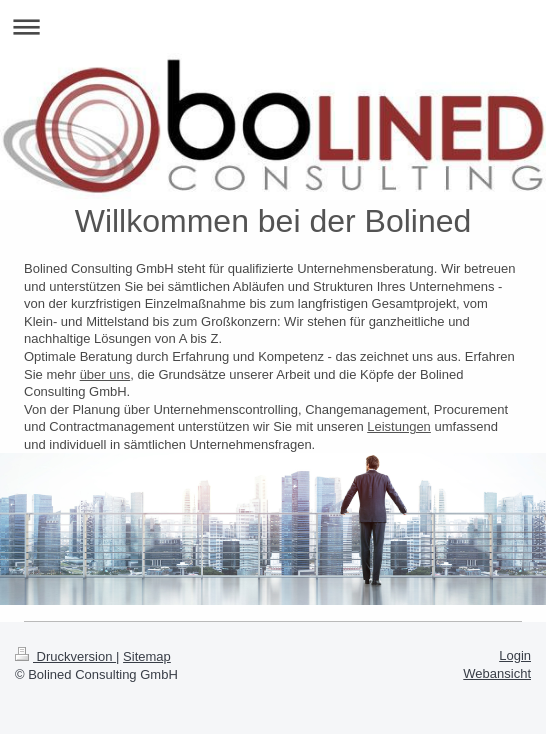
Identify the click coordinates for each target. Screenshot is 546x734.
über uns (105, 374)
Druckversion (65, 656)
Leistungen (399, 426)
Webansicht (497, 673)
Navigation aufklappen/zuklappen (273, 26)
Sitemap (147, 656)
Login (515, 655)
